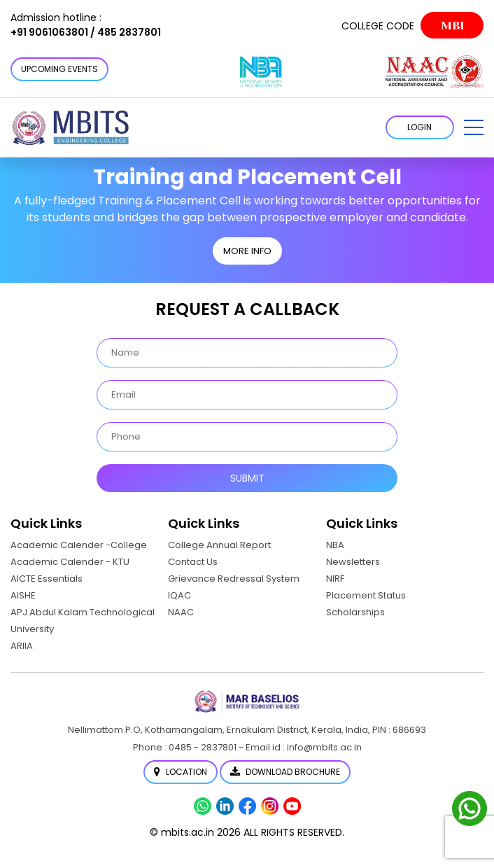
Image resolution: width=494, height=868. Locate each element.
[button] (474, 127)
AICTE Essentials (47, 579)
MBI (452, 26)
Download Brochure (285, 772)
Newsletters (353, 562)
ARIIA (22, 646)
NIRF (335, 579)
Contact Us (193, 562)
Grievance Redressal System (234, 579)
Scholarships (355, 612)
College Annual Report (219, 545)
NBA (335, 545)
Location (181, 772)
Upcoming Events (59, 69)
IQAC (179, 595)
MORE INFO (247, 251)
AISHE (23, 595)
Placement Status (366, 595)
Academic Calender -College (79, 545)
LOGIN (419, 127)
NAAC (181, 612)
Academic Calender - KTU (70, 562)
